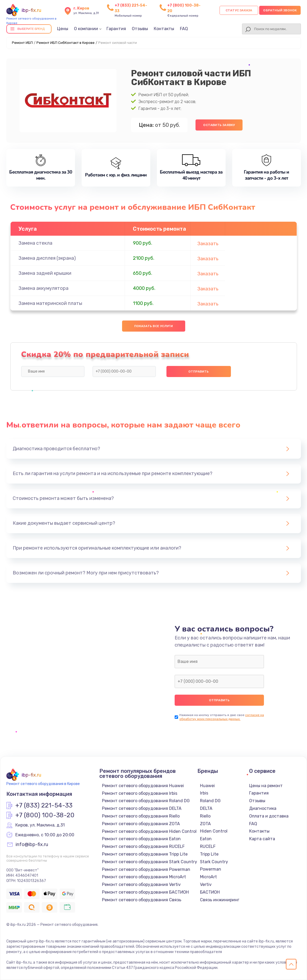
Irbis (204, 793)
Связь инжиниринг (220, 900)
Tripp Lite (209, 854)
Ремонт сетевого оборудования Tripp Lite (145, 854)
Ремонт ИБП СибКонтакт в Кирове (66, 43)
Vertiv (206, 884)
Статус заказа (239, 10)
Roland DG (210, 801)
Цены (63, 29)
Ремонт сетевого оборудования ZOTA (141, 824)
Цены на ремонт (266, 786)
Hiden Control (214, 831)
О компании (86, 29)
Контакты (164, 29)
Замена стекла (35, 243)
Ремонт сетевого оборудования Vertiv (141, 884)
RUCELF (208, 846)
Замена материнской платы (50, 303)
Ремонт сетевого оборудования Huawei (143, 786)
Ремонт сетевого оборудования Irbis (140, 793)
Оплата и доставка (269, 816)
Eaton (206, 839)
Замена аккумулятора (43, 288)
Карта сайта (262, 839)
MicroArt (208, 877)
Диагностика (263, 808)
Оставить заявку (219, 125)
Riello (205, 816)
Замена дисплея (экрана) (47, 258)
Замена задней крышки (45, 273)
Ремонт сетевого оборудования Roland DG (146, 801)
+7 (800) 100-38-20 (45, 815)
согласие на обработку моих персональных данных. (222, 717)
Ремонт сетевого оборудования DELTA (142, 808)
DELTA (206, 808)
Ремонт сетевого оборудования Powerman (146, 869)
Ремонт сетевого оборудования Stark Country (150, 862)
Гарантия (116, 29)
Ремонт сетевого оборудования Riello (141, 816)
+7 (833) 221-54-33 (44, 806)
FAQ (184, 29)
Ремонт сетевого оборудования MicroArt (144, 877)
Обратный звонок (280, 10)
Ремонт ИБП (22, 43)
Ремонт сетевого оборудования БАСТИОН (145, 892)
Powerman (211, 869)
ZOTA (205, 824)
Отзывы (140, 29)
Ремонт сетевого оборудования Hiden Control (149, 831)
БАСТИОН (210, 892)
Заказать (208, 244)
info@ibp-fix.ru (32, 845)
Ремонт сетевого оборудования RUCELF (143, 846)
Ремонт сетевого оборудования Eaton (141, 839)
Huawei (207, 786)
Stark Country (214, 862)
